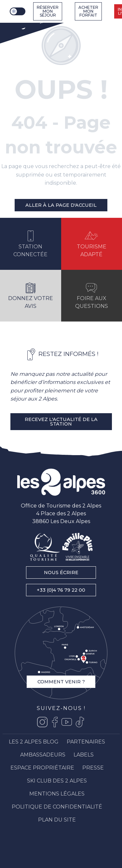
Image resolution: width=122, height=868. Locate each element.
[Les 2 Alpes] (26, 23)
